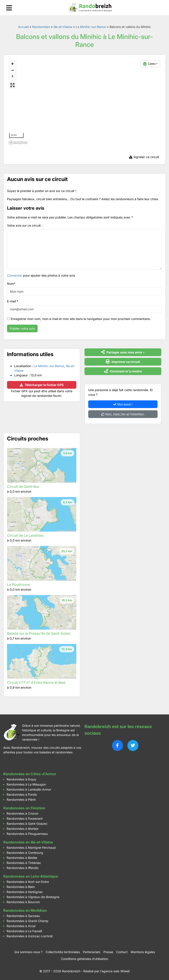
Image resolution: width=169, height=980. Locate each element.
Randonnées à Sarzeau (23, 916)
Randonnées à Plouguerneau (27, 834)
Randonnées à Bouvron (23, 902)
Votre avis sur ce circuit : (25, 225)
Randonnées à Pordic (22, 794)
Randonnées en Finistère (24, 808)
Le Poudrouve (18, 584)
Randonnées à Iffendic (23, 868)
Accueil (23, 27)
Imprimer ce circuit (123, 361)
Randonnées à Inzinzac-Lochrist (30, 936)
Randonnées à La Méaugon (26, 784)
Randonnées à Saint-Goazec (27, 824)
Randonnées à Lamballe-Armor (29, 789)
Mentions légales (143, 952)
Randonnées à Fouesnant (25, 818)
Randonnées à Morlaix (23, 829)
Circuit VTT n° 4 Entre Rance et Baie (36, 682)
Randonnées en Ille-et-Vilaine (28, 842)
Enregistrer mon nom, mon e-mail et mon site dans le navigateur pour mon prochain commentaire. (81, 319)
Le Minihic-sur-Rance (91, 27)
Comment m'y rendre (123, 371)
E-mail (13, 301)
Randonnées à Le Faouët (24, 931)
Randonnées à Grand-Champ (28, 921)
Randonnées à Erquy (21, 779)
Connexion (15, 275)
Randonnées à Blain (21, 887)
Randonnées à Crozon (22, 813)
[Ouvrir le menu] (9, 8)
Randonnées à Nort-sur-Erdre (28, 882)
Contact (122, 952)
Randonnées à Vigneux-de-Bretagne (33, 897)
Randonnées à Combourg (25, 853)
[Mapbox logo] (18, 143)
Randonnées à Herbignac (25, 892)
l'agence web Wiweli (115, 971)
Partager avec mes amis (122, 352)
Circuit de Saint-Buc (23, 486)
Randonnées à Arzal (21, 926)
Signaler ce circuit (144, 157)
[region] (84, 102)
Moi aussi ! (123, 404)
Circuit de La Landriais (25, 535)
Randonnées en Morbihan (25, 910)
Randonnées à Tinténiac (24, 863)
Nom (11, 284)
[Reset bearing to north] (12, 77)
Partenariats (92, 952)
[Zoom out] (12, 70)
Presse (108, 952)
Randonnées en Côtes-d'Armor (30, 774)
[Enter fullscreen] (12, 85)
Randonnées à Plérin (21, 800)
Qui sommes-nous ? (28, 952)
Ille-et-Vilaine (63, 27)
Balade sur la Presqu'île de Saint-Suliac (39, 633)
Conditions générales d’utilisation (84, 959)
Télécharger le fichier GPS (42, 385)
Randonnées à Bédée (22, 858)
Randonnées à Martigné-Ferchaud (31, 848)
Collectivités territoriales (63, 952)
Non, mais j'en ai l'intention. (123, 414)
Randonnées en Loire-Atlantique (31, 876)
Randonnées (41, 27)
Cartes (149, 64)
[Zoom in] (12, 64)
